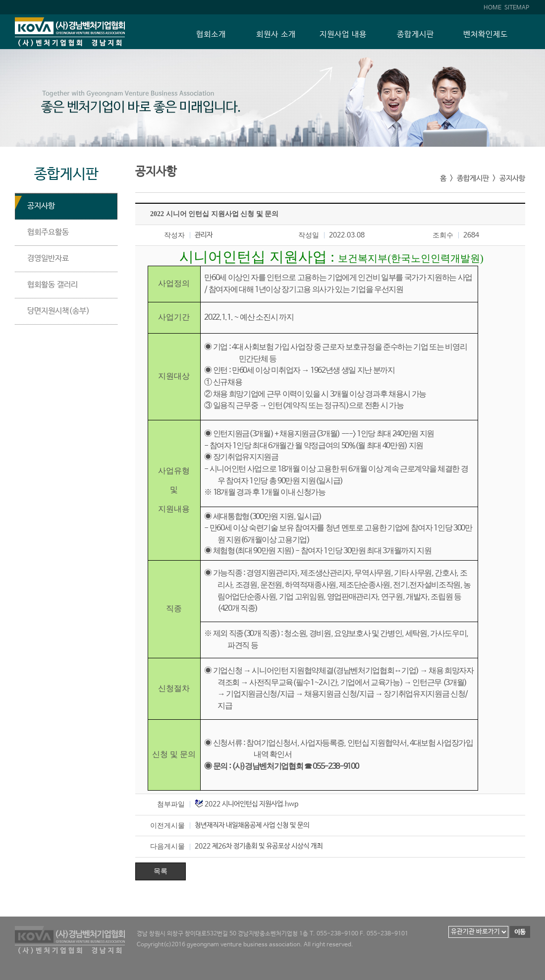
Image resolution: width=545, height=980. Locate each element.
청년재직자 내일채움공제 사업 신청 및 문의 (252, 825)
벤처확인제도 (486, 35)
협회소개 (211, 35)
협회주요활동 (48, 232)
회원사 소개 (276, 35)
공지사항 (41, 206)
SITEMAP (517, 8)
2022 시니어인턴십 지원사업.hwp (251, 804)
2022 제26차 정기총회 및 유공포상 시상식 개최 (259, 846)
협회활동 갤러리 (53, 285)
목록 (161, 871)
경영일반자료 (48, 259)
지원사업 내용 (343, 35)
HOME (492, 8)
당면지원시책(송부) (58, 311)
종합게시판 (415, 35)
